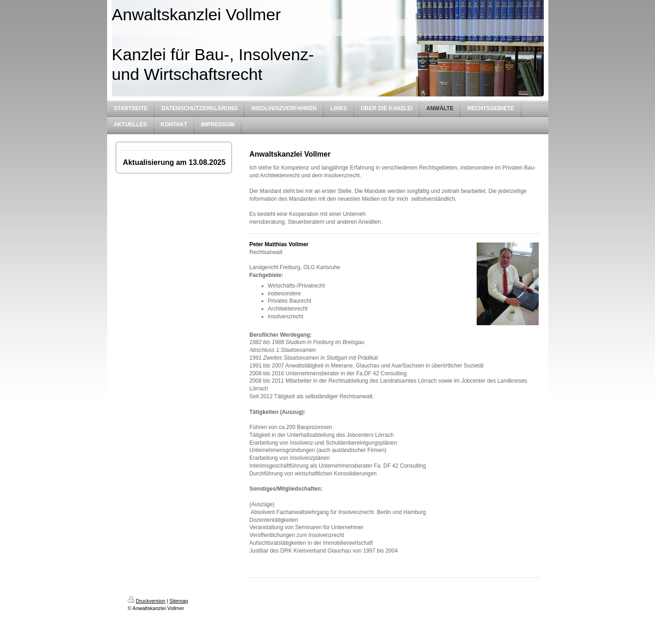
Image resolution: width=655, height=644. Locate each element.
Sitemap (179, 601)
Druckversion (147, 601)
